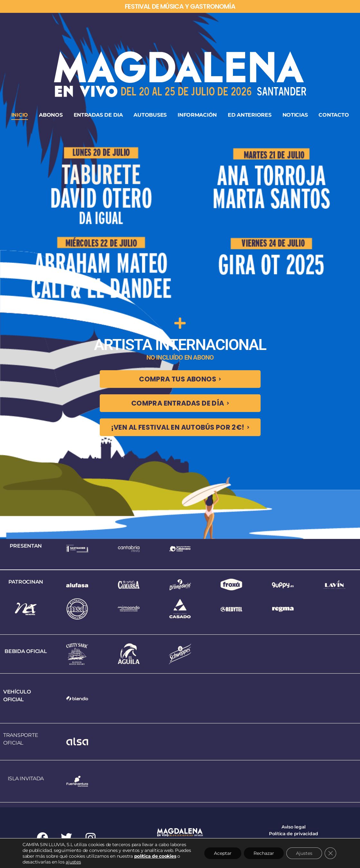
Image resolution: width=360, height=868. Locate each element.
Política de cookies (294, 840)
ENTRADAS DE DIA (98, 115)
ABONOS (51, 115)
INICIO (20, 115)
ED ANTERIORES (250, 115)
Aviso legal (294, 827)
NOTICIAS (295, 115)
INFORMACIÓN (197, 115)
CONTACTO (334, 115)
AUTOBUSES (150, 115)
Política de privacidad (294, 834)
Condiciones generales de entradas (294, 847)
